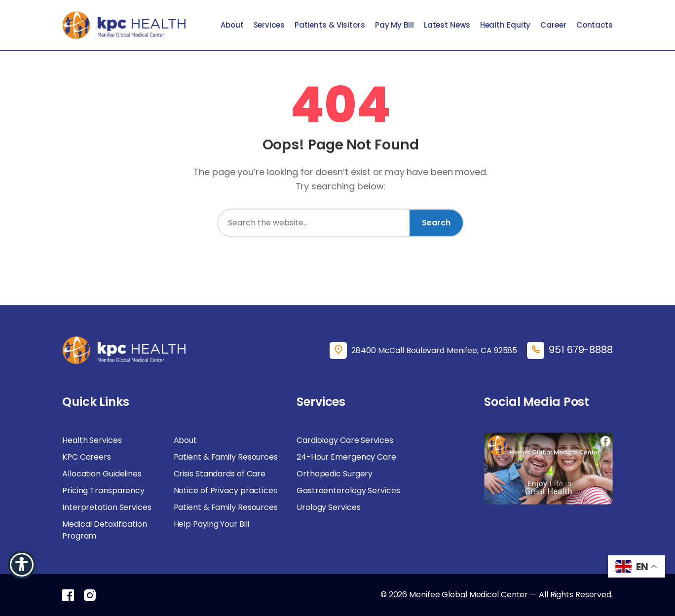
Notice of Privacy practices (225, 490)
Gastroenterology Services (348, 490)
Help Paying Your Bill (212, 524)
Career (553, 25)
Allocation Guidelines (102, 474)
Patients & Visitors (330, 25)
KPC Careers (87, 457)
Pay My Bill (394, 25)
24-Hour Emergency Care (346, 457)
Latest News (447, 25)
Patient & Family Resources (226, 457)
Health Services (92, 440)
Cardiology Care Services (345, 440)
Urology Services (328, 507)
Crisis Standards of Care (220, 474)
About (232, 25)
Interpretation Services (107, 507)
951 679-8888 (581, 350)
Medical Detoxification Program (105, 530)
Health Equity (506, 25)
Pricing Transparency (103, 490)
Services (269, 25)
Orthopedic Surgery (335, 474)
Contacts (595, 25)
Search (436, 223)
